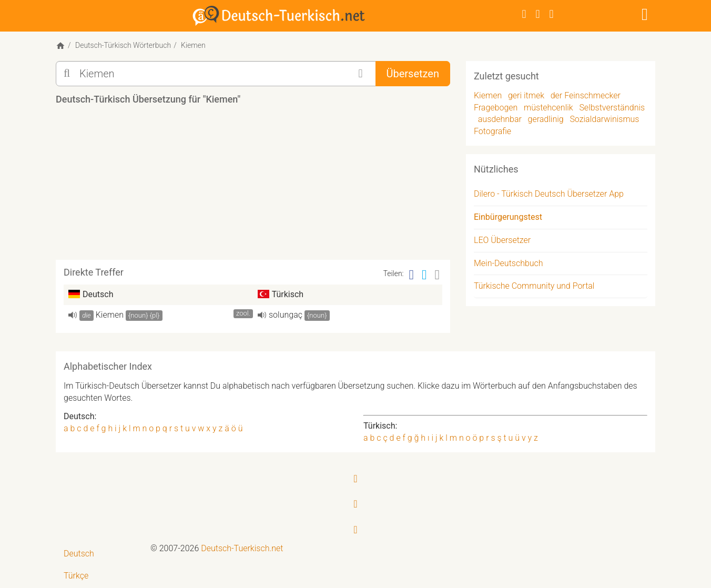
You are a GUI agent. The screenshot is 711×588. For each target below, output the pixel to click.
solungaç (286, 315)
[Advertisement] (253, 186)
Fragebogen (496, 108)
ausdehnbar (500, 119)
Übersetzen (413, 74)
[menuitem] (99, 554)
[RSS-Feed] (552, 14)
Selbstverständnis (612, 108)
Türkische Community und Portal (534, 286)
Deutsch (79, 554)
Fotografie (492, 131)
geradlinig (546, 119)
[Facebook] (524, 14)
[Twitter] (538, 14)
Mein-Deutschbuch (509, 263)
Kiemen (110, 315)
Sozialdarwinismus (604, 119)
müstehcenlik (549, 108)
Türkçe (76, 576)
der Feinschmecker (586, 95)
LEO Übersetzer (502, 240)
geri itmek (526, 95)
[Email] (438, 275)
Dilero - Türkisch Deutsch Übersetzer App (549, 194)
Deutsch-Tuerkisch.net (242, 548)
